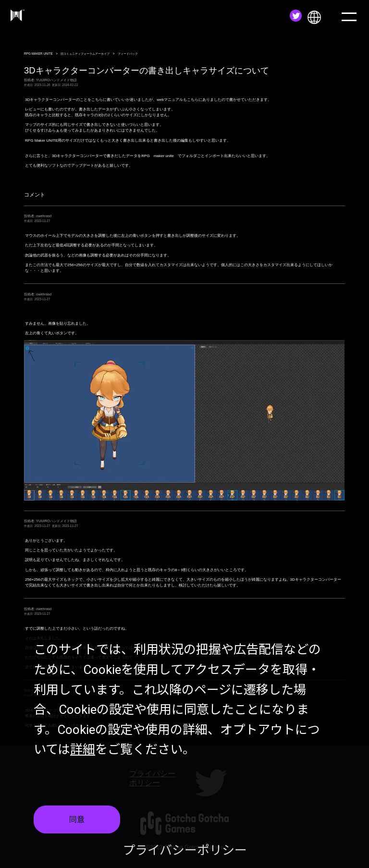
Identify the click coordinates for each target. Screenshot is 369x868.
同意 (77, 820)
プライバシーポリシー (185, 850)
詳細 (83, 749)
